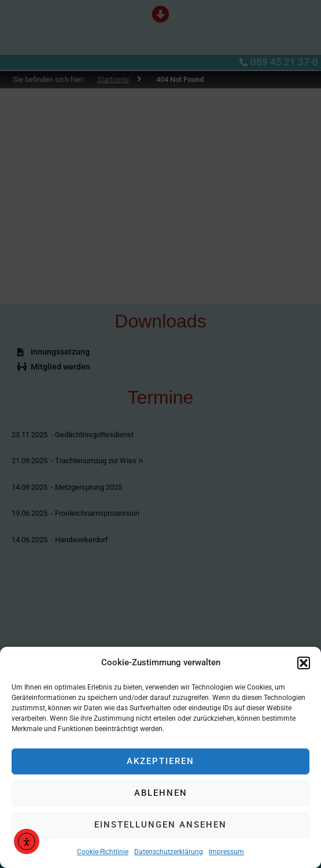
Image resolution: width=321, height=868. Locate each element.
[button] (304, 663)
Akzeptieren (160, 761)
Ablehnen (161, 793)
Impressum (226, 852)
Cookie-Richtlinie (103, 852)
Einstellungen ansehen (160, 825)
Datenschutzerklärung (169, 852)
